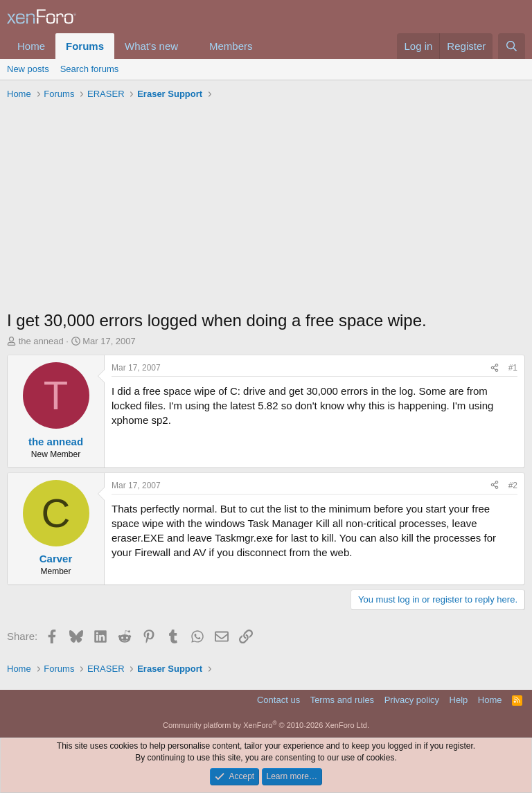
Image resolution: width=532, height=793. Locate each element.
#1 (513, 368)
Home (31, 46)
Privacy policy (412, 700)
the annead (41, 341)
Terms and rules (342, 700)
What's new (151, 46)
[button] (189, 46)
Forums (85, 46)
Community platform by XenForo (266, 725)
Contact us (278, 700)
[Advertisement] (266, 208)
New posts (28, 69)
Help (459, 700)
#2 (513, 485)
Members (231, 46)
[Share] (495, 368)
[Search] (512, 46)
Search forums (90, 69)
